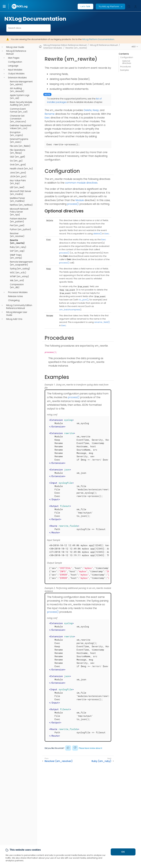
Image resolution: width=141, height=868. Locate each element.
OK (123, 852)
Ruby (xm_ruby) (18, 247)
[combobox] (29, 28)
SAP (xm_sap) (17, 251)
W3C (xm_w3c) (18, 273)
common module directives (81, 183)
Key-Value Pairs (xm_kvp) (18, 182)
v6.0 (133, 47)
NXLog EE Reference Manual (16, 52)
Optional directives (127, 62)
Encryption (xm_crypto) (16, 134)
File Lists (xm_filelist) (20, 146)
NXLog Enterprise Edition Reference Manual (65, 45)
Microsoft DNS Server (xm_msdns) (21, 193)
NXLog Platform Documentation (98, 39)
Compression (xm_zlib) (17, 286)
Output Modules (16, 74)
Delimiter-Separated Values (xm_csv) (21, 127)
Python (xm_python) (20, 229)
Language (13, 66)
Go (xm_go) (16, 161)
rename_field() (102, 322)
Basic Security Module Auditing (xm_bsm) (21, 104)
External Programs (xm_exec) (19, 141)
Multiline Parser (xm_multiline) (17, 200)
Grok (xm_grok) (18, 165)
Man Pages (14, 58)
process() (73, 204)
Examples (125, 70)
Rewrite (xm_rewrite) (17, 242)
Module (80, 200)
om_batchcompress (70, 310)
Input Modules (15, 70)
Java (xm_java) (18, 173)
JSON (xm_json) (18, 177)
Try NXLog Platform (109, 6)
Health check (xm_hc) (21, 169)
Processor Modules (18, 292)
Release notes (15, 296)
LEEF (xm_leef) (17, 187)
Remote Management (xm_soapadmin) (21, 263)
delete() (97, 234)
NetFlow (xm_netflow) (21, 205)
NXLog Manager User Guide (17, 314)
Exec (47, 118)
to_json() (84, 300)
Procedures (126, 67)
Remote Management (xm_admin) (21, 83)
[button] (7, 6)
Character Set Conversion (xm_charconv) (18, 119)
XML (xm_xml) (17, 281)
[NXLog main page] (20, 6)
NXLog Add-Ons (14, 319)
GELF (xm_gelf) (17, 157)
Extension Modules (17, 78)
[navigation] (2, 47)
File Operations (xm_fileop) (18, 151)
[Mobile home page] (40, 47)
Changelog (14, 300)
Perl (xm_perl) (17, 225)
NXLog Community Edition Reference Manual (19, 307)
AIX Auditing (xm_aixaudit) (17, 90)
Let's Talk (85, 6)
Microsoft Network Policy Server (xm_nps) (19, 212)
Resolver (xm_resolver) (17, 235)
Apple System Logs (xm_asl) (20, 97)
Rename (50, 114)
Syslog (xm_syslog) (20, 269)
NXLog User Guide (15, 47)
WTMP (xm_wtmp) (19, 277)
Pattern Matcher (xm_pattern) (18, 220)
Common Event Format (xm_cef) (19, 110)
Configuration (15, 62)
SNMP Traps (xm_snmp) (16, 256)
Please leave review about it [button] (90, 748)
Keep (96, 110)
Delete (88, 110)
